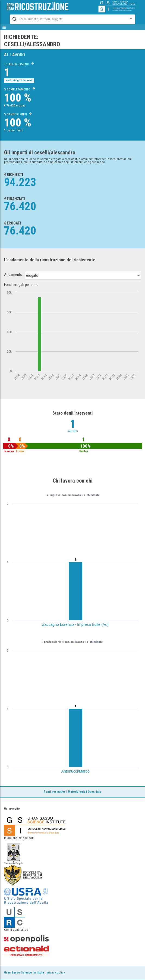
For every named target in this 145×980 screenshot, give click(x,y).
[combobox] (68, 19)
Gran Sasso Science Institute (24, 973)
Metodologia (77, 792)
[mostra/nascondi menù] (4, 27)
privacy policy (56, 973)
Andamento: (14, 275)
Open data (94, 792)
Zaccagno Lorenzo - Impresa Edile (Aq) (75, 624)
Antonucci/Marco (75, 771)
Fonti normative (55, 792)
